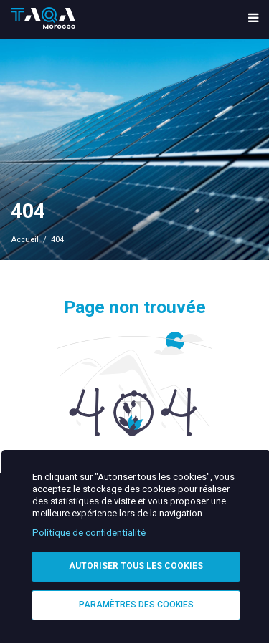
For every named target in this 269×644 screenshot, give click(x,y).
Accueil (25, 240)
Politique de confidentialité (89, 533)
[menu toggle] (253, 19)
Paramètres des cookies (136, 605)
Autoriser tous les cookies (136, 566)
